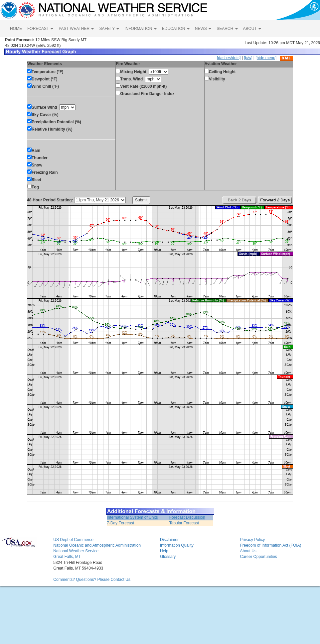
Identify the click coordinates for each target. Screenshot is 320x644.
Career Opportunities (258, 557)
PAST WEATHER (76, 29)
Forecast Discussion (187, 517)
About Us (248, 551)
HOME (16, 29)
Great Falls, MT (67, 557)
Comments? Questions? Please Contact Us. (92, 580)
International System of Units (132, 517)
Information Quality (177, 545)
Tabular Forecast (184, 523)
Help (164, 551)
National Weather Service (76, 551)
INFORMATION (140, 29)
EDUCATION (176, 29)
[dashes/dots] (229, 58)
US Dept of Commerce (73, 540)
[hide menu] (266, 58)
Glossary (168, 557)
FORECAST (40, 29)
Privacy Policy (252, 540)
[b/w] (248, 58)
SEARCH (227, 29)
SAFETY (109, 29)
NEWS (203, 29)
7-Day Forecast (120, 523)
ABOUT (252, 29)
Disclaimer (169, 540)
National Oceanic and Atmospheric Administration (97, 545)
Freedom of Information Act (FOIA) (270, 545)
